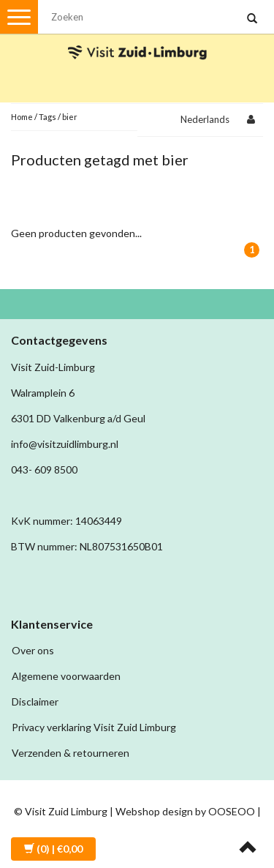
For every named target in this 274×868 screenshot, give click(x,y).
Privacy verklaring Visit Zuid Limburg (94, 727)
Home (22, 117)
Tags (47, 117)
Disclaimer (35, 701)
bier (70, 117)
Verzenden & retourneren (71, 753)
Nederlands (205, 119)
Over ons (33, 650)
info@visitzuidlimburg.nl (65, 444)
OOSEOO (232, 811)
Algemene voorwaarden (66, 676)
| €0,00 (53, 849)
